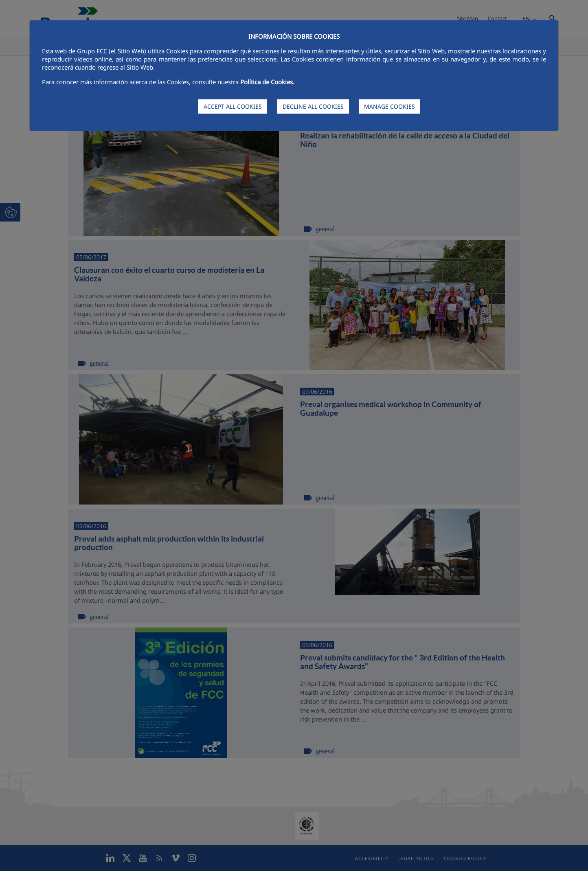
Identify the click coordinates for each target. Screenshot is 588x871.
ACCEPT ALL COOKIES (233, 106)
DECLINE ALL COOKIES (313, 106)
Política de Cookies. (267, 82)
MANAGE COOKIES (389, 106)
